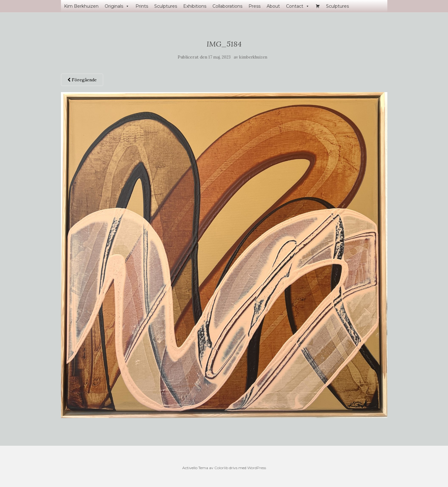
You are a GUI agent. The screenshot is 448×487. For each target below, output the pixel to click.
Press (254, 6)
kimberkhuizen (253, 57)
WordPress (257, 468)
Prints (142, 6)
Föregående (82, 80)
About (273, 6)
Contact (298, 6)
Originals (117, 6)
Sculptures (166, 6)
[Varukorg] (318, 6)
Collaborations (227, 6)
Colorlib (221, 468)
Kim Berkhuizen (81, 6)
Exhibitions (195, 6)
